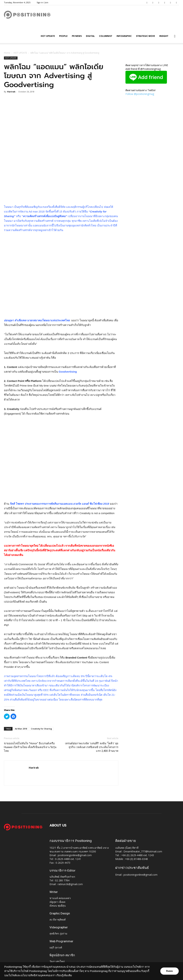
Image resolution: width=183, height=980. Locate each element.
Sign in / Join (42, 2)
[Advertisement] (61, 195)
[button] (175, 36)
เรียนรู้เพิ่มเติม (64, 975)
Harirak (11, 92)
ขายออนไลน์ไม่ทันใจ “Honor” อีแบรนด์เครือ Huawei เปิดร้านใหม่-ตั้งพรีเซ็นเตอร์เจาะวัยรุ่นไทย (30, 747)
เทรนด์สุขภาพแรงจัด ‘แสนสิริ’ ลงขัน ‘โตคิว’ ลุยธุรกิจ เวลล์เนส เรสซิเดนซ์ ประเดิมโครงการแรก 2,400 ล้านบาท (92, 747)
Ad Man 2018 (21, 729)
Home (7, 53)
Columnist (106, 36)
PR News (77, 36)
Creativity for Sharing (41, 729)
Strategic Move (145, 36)
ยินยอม (169, 971)
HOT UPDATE (48, 36)
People (63, 36)
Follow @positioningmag (140, 94)
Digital (90, 36)
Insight (164, 36)
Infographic (124, 36)
